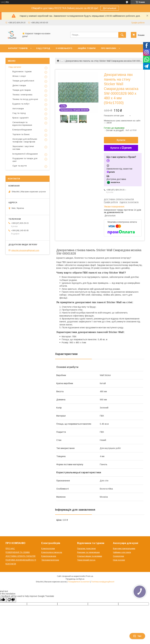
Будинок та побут (21, 104)
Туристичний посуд (86, 560)
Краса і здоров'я (20, 118)
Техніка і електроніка (22, 95)
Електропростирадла (52, 552)
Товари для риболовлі (23, 81)
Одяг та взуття (20, 166)
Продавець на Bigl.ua (75, 579)
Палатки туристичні (86, 548)
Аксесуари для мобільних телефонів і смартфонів (25, 140)
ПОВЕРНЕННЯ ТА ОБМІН (18, 552)
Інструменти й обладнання (25, 154)
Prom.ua (89, 576)
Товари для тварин (22, 90)
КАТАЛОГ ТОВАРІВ (18, 48)
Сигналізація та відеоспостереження (22, 124)
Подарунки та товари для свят (25, 160)
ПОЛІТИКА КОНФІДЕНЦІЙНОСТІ (21, 560)
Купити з (121, 148)
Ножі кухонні (119, 560)
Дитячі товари (19, 85)
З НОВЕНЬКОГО (64, 48)
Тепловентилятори (50, 560)
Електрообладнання (22, 130)
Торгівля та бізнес (21, 134)
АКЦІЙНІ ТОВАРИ (87, 48)
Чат (137, 636)
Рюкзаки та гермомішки (88, 552)
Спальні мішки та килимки (90, 556)
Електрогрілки (48, 548)
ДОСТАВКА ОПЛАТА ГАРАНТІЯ (20, 556)
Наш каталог (15, 67)
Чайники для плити (122, 552)
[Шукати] (122, 35)
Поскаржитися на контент (79, 582)
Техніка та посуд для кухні (25, 99)
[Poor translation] (11, 600)
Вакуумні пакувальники (124, 548)
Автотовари (18, 109)
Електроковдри (49, 556)
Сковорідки (118, 556)
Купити (121, 140)
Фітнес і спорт (19, 76)
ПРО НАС (10, 548)
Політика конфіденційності (103, 582)
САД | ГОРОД (43, 48)
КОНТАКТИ (11, 564)
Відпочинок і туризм (22, 72)
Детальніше (110, 8)
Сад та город (19, 113)
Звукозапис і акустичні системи (23, 148)
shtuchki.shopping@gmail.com (25, 250)
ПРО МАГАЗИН (109, 48)
